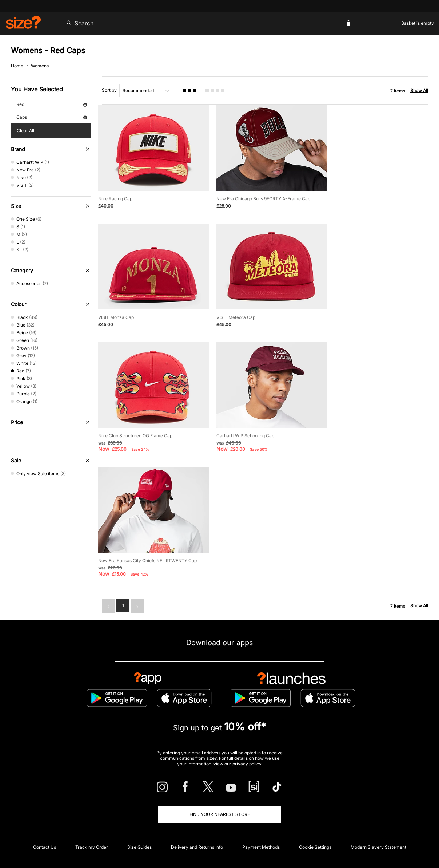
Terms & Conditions (207, 771)
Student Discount (68, 771)
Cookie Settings (315, 723)
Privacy (420, 841)
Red (52, 104)
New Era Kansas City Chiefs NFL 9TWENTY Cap (147, 437)
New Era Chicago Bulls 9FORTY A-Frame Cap (261, 197)
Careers (371, 841)
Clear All (25, 131)
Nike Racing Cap (115, 197)
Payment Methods (261, 723)
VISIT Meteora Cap (118, 314)
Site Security (396, 841)
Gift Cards (348, 771)
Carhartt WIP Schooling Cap (359, 314)
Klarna (253, 771)
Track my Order (92, 723)
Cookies (352, 841)
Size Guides (139, 723)
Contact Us (45, 723)
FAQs (383, 771)
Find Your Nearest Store (220, 691)
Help (293, 841)
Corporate (220, 747)
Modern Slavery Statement (378, 723)
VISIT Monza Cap (348, 197)
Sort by (109, 90)
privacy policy (247, 640)
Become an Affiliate (299, 771)
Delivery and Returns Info (197, 723)
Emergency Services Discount (136, 771)
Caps (52, 117)
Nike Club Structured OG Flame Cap (251, 314)
